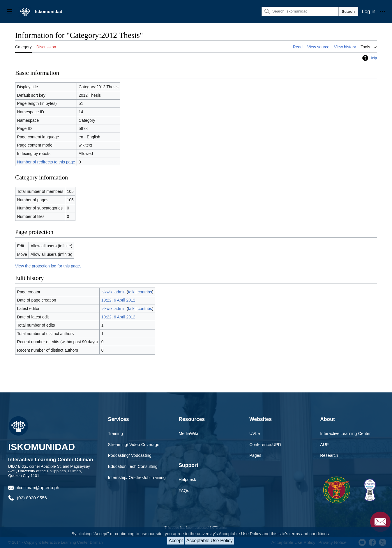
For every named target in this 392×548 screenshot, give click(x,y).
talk (131, 292)
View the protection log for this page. (48, 266)
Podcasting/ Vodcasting (130, 455)
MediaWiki (188, 434)
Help (373, 58)
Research (329, 455)
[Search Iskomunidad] (300, 11)
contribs (145, 292)
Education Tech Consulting (133, 466)
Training (115, 434)
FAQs (184, 491)
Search (348, 12)
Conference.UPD (265, 445)
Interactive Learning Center (345, 434)
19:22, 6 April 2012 (118, 300)
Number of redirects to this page (46, 162)
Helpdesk (187, 480)
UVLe (255, 434)
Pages (255, 455)
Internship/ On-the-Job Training (137, 477)
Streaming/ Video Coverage (134, 445)
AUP (324, 445)
